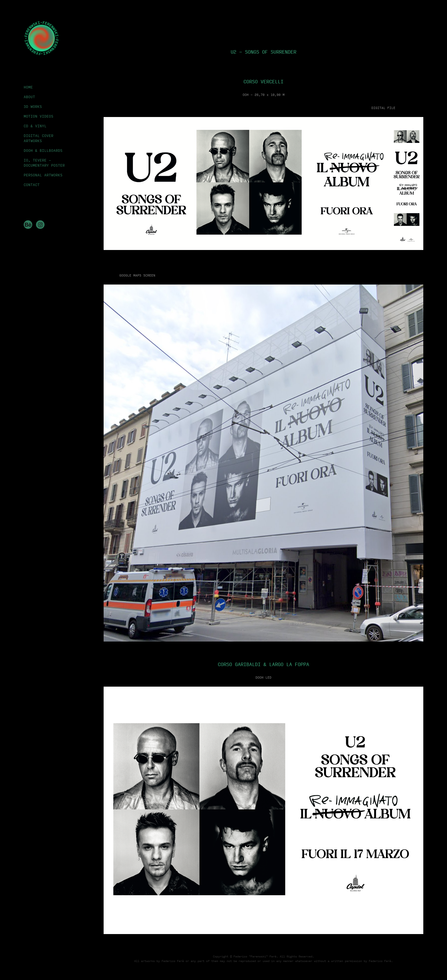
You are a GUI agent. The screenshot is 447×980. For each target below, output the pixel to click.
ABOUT (29, 97)
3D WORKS (33, 106)
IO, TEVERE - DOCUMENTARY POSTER (44, 163)
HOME (28, 87)
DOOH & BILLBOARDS (43, 150)
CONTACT (32, 185)
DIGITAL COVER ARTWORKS (39, 138)
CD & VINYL (35, 126)
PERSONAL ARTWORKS (43, 175)
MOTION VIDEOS (39, 116)
